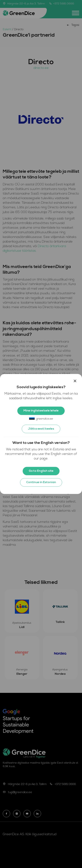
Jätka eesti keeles (41, 429)
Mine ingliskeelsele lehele (41, 411)
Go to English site (41, 471)
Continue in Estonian (41, 483)
